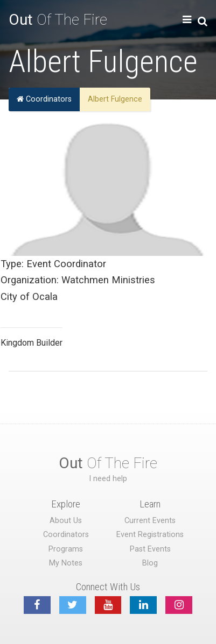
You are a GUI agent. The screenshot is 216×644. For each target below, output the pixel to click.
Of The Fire (58, 20)
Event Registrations (150, 535)
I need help (108, 479)
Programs (66, 549)
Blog (150, 563)
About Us (66, 521)
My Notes (66, 563)
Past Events (150, 549)
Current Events (150, 521)
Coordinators (44, 99)
